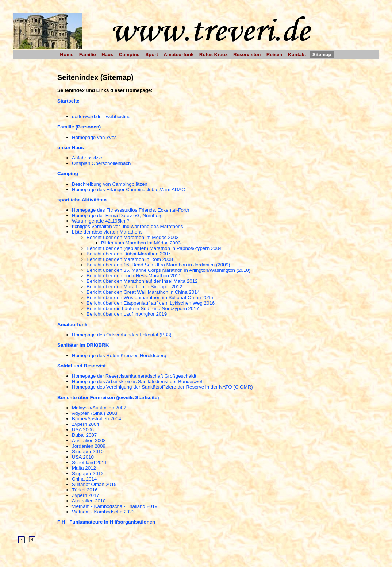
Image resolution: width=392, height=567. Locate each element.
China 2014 (84, 479)
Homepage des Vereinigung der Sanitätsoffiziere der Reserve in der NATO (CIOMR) (162, 387)
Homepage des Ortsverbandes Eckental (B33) (122, 335)
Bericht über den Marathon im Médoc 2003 (133, 237)
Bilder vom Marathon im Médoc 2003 (141, 243)
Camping (129, 55)
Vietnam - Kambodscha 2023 (103, 512)
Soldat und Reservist (82, 366)
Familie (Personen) (79, 127)
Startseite (68, 101)
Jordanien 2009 (89, 446)
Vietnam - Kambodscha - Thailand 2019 (115, 506)
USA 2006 (83, 430)
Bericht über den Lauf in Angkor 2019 (127, 314)
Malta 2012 (84, 468)
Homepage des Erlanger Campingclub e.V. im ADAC (128, 190)
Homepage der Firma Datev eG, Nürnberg (117, 215)
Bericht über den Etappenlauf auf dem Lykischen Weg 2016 (151, 303)
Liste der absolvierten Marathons (107, 232)
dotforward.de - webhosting (101, 117)
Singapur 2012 (88, 473)
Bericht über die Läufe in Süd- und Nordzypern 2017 (143, 308)
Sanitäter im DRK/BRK (83, 345)
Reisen (274, 55)
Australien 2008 (89, 441)
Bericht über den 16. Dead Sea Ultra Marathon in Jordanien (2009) (158, 265)
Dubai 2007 (84, 435)
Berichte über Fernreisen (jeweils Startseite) (108, 398)
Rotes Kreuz (214, 55)
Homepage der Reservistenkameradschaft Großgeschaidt (134, 376)
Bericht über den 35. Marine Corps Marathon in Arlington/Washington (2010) (168, 270)
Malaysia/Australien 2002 (99, 408)
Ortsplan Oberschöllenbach (101, 163)
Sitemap (322, 55)
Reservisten (247, 55)
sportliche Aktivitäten (82, 200)
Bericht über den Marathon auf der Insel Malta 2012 (142, 281)
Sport (152, 55)
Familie (88, 55)
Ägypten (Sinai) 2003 (95, 413)
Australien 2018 (89, 501)
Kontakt (297, 55)
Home (67, 55)
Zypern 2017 (86, 495)
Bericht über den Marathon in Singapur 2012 (134, 287)
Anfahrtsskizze (88, 158)
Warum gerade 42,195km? (101, 221)
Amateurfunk (178, 55)
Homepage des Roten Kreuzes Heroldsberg (119, 356)
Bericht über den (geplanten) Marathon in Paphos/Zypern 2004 (154, 248)
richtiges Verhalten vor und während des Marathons (128, 226)
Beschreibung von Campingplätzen (110, 184)
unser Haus (71, 148)
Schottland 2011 (89, 462)
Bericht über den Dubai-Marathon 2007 (128, 254)
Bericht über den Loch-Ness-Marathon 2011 (134, 276)
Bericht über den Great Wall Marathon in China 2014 (143, 292)
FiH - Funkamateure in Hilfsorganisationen (106, 522)
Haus (107, 55)
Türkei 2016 (85, 490)
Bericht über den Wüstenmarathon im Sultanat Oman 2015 (150, 298)
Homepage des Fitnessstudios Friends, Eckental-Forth (131, 210)
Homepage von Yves (94, 137)
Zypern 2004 (86, 424)
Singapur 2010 (88, 452)
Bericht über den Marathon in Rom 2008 (130, 259)
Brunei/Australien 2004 (97, 419)
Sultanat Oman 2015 (94, 484)
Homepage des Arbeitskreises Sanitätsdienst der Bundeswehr (139, 381)
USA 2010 (83, 457)
